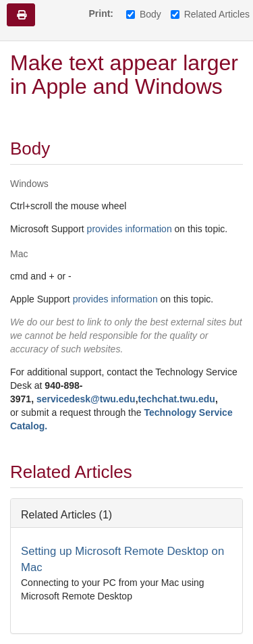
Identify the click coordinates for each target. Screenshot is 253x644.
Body (144, 14)
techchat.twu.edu (177, 399)
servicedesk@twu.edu (86, 399)
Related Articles (210, 14)
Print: (101, 14)
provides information (130, 229)
